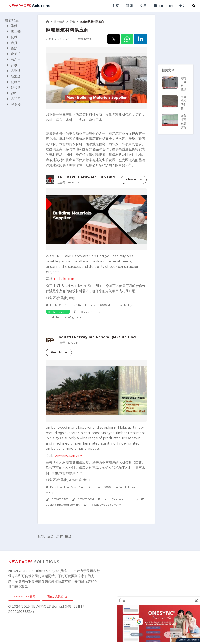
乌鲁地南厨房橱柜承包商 (174, 125)
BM (171, 6)
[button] (114, 39)
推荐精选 (12, 20)
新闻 (129, 6)
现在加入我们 (58, 597)
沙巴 (12, 93)
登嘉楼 (14, 104)
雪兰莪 (14, 31)
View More (134, 180)
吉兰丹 (14, 99)
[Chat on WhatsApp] (58, 312)
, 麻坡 (68, 536)
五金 (51, 536)
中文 (182, 6)
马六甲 (14, 60)
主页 (116, 6)
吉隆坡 (14, 71)
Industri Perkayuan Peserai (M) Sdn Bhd (97, 337)
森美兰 (14, 54)
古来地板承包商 (174, 103)
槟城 (12, 37)
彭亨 (12, 65)
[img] (196, 601)
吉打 (12, 43)
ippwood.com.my (68, 456)
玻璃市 (14, 82)
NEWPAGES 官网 (24, 596)
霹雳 (12, 48)
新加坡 (14, 76)
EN (161, 6)
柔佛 (12, 26)
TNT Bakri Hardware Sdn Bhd (86, 177)
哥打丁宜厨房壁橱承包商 (174, 88)
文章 (143, 6)
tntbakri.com (65, 279)
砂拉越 (14, 88)
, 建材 (59, 536)
